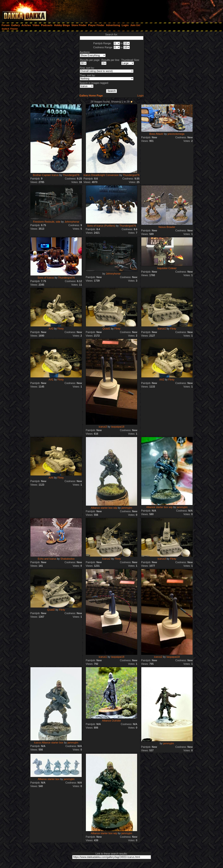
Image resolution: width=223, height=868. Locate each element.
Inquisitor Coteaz (167, 268)
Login (140, 96)
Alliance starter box (49, 779)
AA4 (51, 478)
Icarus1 (162, 329)
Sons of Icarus (46, 278)
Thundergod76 (71, 175)
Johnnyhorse (72, 222)
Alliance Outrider (111, 721)
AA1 (51, 380)
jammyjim (127, 508)
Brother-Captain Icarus (46, 175)
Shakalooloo (67, 559)
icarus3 (103, 427)
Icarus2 (106, 559)
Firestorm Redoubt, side (47, 222)
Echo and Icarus (47, 559)
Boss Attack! (156, 134)
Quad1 (106, 329)
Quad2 (51, 610)
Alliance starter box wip (104, 508)
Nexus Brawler (167, 227)
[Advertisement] (180, 10)
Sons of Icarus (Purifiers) (101, 226)
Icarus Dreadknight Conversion (101, 175)
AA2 (162, 380)
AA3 (51, 329)
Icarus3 (162, 559)
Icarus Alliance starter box (49, 743)
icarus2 (158, 657)
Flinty (61, 329)
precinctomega (176, 134)
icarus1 (103, 657)
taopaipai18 (118, 427)
